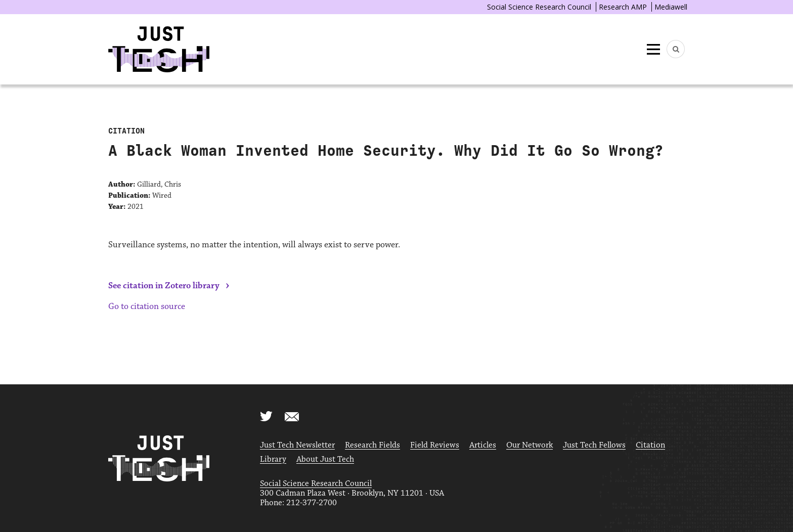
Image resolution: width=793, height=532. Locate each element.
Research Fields (372, 445)
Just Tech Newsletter (297, 445)
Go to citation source (147, 306)
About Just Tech (325, 459)
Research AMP (623, 7)
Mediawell (671, 7)
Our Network (530, 445)
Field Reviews (435, 445)
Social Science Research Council (539, 7)
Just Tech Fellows (594, 445)
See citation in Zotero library (164, 286)
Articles (483, 445)
